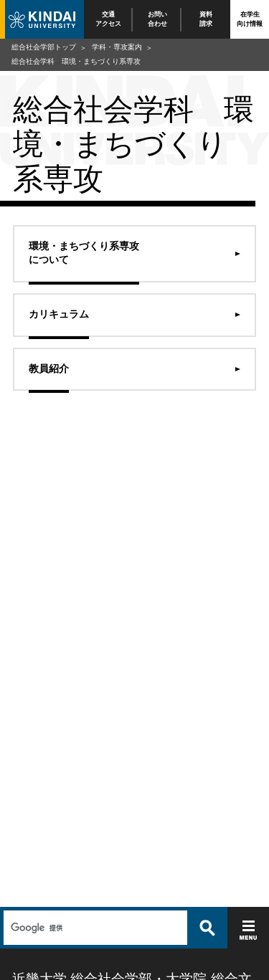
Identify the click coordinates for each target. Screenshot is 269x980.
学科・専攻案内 (117, 47)
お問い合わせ (157, 19)
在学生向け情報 (250, 19)
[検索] (94, 928)
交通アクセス (108, 19)
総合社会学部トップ (44, 47)
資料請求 (206, 19)
